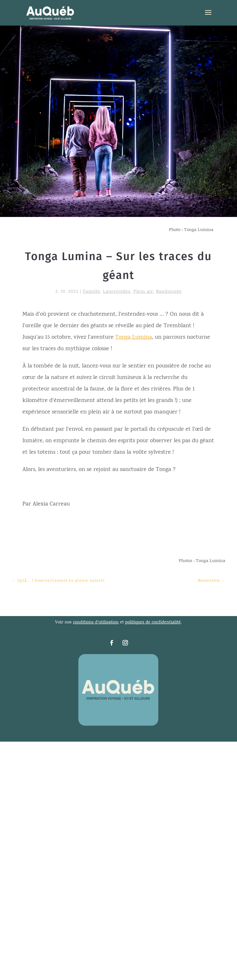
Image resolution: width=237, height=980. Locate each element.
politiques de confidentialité (153, 623)
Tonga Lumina (134, 338)
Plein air (143, 292)
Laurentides (117, 292)
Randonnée (169, 292)
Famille (92, 292)
